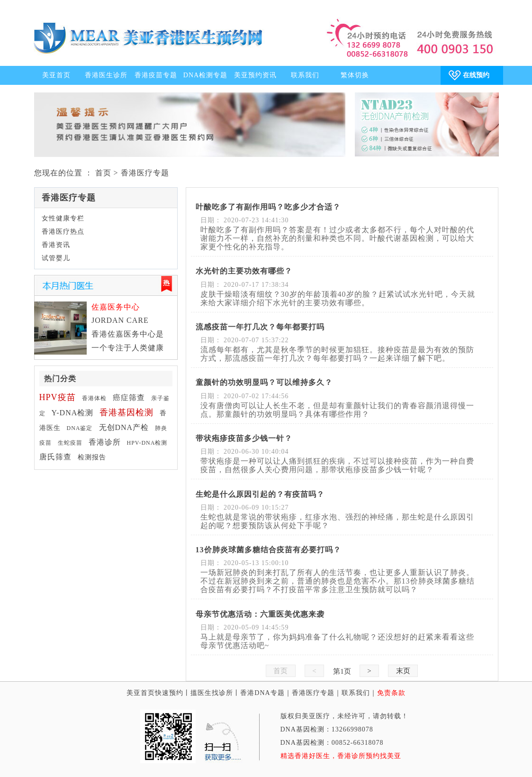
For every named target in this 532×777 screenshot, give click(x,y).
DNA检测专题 (205, 75)
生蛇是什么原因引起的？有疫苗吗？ (260, 494)
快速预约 (169, 693)
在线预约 (476, 75)
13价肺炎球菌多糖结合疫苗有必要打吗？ (268, 550)
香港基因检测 (126, 412)
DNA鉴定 (80, 428)
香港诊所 (105, 442)
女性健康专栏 (63, 218)
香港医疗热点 (63, 232)
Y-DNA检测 (73, 413)
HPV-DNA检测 (147, 443)
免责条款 (391, 693)
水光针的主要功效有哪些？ (244, 271)
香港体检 (94, 398)
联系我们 (305, 75)
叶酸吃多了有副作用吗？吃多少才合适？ (268, 207)
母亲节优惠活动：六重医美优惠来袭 (260, 614)
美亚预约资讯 (255, 75)
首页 (103, 173)
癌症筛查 (129, 398)
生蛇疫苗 (70, 443)
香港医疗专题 (313, 693)
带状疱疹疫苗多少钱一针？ (244, 438)
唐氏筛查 (55, 457)
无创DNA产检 (124, 427)
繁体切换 (355, 75)
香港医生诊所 (106, 75)
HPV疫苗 (58, 397)
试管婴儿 (56, 258)
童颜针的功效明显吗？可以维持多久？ (264, 382)
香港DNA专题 (262, 693)
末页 (403, 671)
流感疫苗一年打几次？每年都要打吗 (260, 327)
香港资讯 (56, 245)
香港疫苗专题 (156, 75)
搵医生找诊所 (212, 693)
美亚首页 (56, 75)
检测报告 (92, 457)
